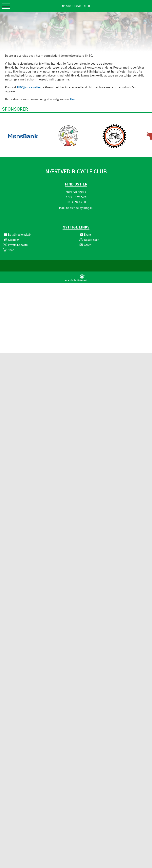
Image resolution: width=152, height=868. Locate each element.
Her (73, 99)
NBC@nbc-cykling (29, 87)
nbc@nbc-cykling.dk (80, 208)
